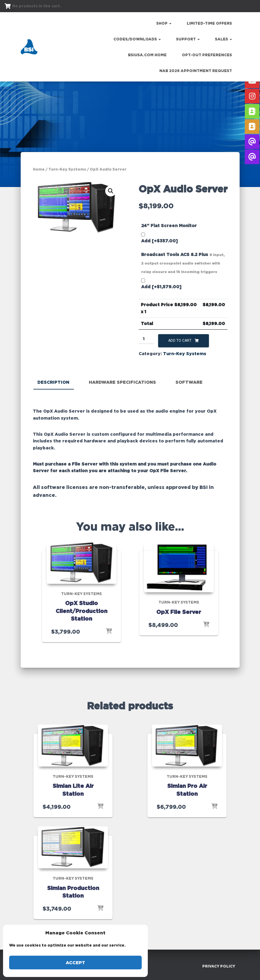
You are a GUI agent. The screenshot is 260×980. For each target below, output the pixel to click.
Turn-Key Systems (67, 169)
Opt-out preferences (207, 55)
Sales (224, 39)
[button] (111, 191)
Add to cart (180, 341)
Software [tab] (189, 382)
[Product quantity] (146, 339)
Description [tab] (53, 382)
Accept (75, 963)
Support (188, 39)
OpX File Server (179, 611)
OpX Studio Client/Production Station (81, 611)
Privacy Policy (219, 966)
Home (39, 169)
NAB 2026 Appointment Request (196, 71)
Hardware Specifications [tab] (122, 382)
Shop (164, 23)
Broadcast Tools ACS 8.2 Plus (183, 263)
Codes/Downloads (137, 39)
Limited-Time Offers (209, 23)
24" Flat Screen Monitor (169, 225)
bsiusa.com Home (147, 55)
